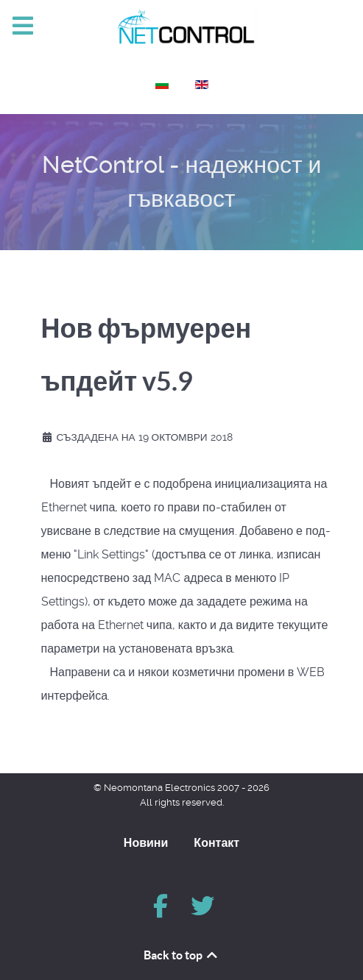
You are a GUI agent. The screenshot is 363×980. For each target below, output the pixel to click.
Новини (146, 842)
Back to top (181, 955)
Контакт (216, 842)
